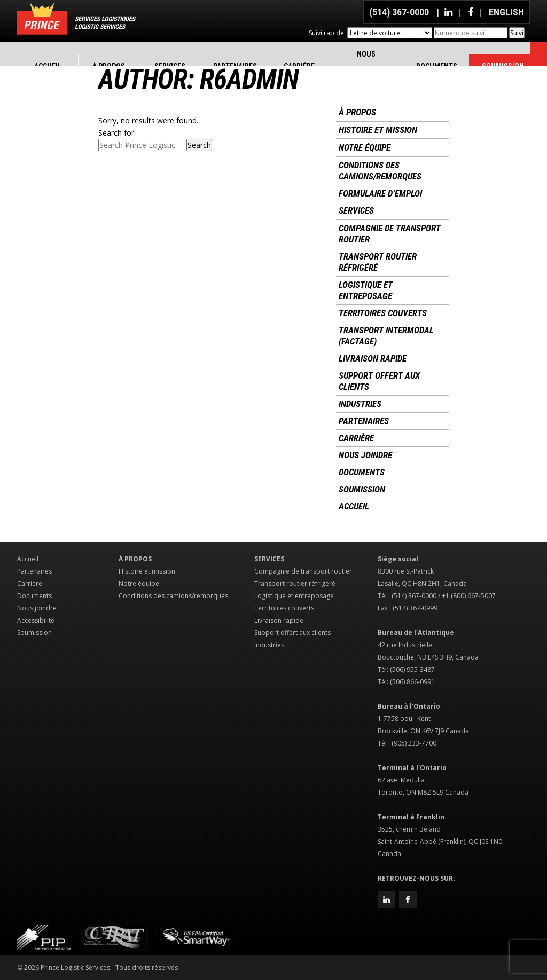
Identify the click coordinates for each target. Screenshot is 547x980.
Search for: (117, 133)
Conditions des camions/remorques (380, 171)
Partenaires (364, 421)
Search (199, 145)
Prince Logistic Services (76, 19)
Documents (362, 472)
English (506, 12)
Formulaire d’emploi (380, 193)
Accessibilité (36, 620)
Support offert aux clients (379, 381)
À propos (357, 112)
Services (356, 210)
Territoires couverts (383, 313)
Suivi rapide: (327, 33)
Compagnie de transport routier (390, 234)
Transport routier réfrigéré (378, 262)
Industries (360, 404)
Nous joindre (365, 455)
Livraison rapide (373, 358)
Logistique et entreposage (366, 290)
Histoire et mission (378, 130)
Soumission (362, 489)
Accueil (354, 506)
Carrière (356, 438)
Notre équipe (365, 147)
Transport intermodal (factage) (386, 336)
